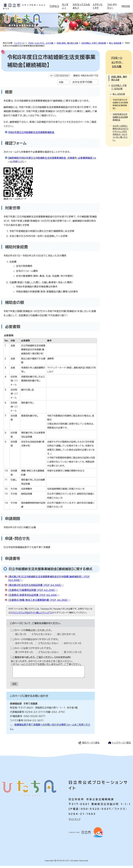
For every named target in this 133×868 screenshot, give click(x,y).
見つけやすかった (24, 654)
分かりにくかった (73, 645)
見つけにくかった (73, 654)
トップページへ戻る (122, 745)
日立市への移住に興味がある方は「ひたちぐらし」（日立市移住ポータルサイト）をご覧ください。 (121, 126)
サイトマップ (74, 821)
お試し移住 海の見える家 (67, 45)
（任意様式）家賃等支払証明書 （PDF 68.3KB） (34, 597)
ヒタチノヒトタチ (98, 6)
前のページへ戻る (91, 745)
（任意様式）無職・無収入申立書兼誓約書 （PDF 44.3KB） (39, 602)
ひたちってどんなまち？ (81, 6)
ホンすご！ (65, 6)
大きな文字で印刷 (82, 84)
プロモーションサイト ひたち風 (41, 45)
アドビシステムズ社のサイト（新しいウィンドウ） (32, 615)
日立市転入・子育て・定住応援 (94, 45)
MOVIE (126, 6)
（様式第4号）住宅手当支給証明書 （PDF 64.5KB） (36, 587)
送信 (14, 686)
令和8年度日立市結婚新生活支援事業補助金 (31, 134)
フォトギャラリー (112, 6)
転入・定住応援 (115, 45)
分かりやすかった (24, 645)
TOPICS (54, 6)
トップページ (19, 45)
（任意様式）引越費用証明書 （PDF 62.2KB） (33, 592)
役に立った (21, 636)
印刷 (61, 84)
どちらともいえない (42, 636)
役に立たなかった (66, 636)
